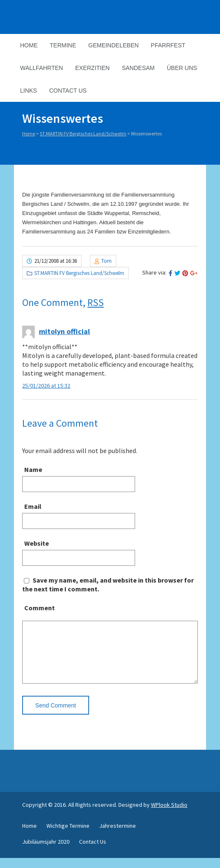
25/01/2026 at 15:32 (46, 386)
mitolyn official (64, 331)
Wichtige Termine (68, 836)
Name (33, 469)
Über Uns (182, 68)
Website (37, 543)
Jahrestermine (118, 836)
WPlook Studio (169, 815)
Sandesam (138, 68)
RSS (96, 302)
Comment (40, 608)
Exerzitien (92, 68)
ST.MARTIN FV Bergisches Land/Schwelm (83, 133)
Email (33, 506)
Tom (106, 261)
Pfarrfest (168, 45)
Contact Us (68, 91)
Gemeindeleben (114, 45)
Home (29, 45)
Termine (63, 45)
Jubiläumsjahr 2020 (46, 852)
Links (28, 91)
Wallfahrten (42, 68)
